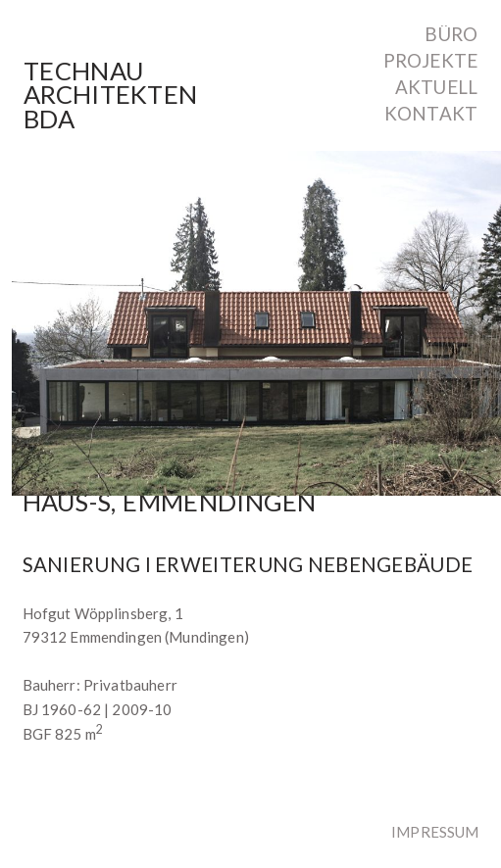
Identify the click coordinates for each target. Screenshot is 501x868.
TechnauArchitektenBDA (110, 95)
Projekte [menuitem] (430, 61)
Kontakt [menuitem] (431, 114)
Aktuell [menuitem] (436, 88)
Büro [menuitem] (451, 35)
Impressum (435, 832)
